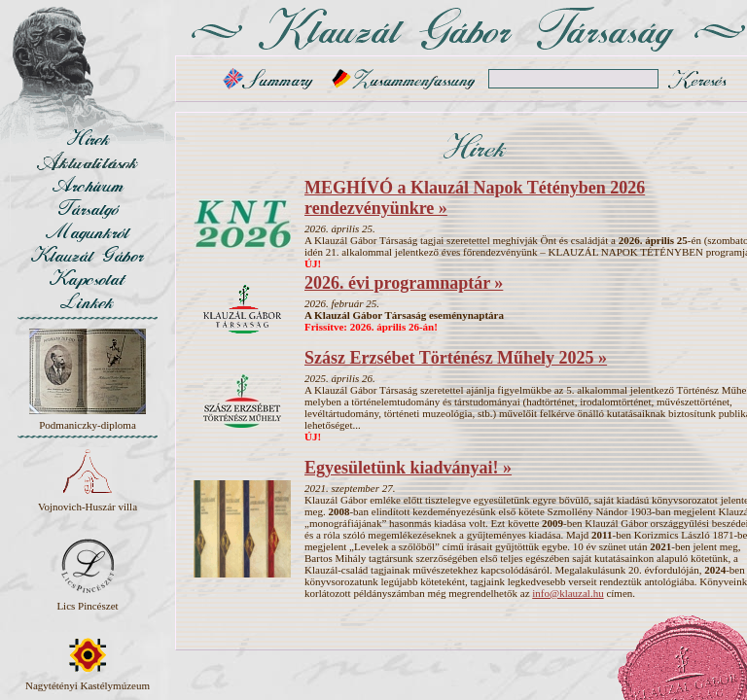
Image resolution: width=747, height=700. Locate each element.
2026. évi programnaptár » (404, 283)
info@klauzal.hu (568, 593)
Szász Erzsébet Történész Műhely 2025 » (456, 358)
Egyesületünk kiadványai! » (408, 468)
